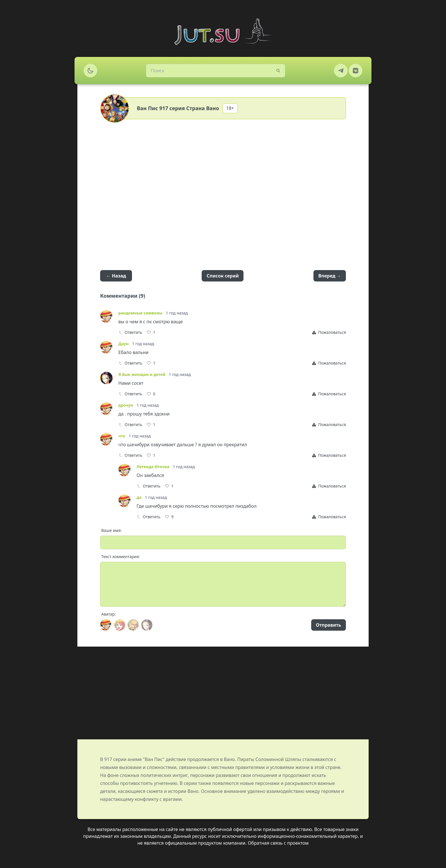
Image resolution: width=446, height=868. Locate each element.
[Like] (151, 332)
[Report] (329, 332)
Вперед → (330, 276)
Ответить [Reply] (130, 332)
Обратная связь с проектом (278, 843)
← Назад (116, 276)
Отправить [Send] (329, 625)
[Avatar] (106, 625)
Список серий (223, 276)
